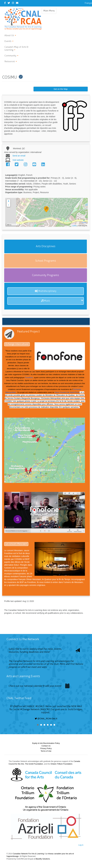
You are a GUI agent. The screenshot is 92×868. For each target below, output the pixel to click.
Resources (11, 61)
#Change (25, 709)
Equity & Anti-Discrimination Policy (46, 743)
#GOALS (40, 706)
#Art (79, 706)
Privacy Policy (46, 748)
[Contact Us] (17, 3)
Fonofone (29, 377)
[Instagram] (13, 3)
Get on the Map (61, 89)
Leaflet (74, 226)
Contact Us (46, 746)
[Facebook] (5, 3)
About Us (10, 35)
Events (9, 41)
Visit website (18, 160)
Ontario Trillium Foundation (61, 764)
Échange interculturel (17, 344)
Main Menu (50, 11)
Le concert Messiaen (16, 544)
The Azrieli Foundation (34, 764)
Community (11, 56)
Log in (81, 845)
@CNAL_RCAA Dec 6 (46, 719)
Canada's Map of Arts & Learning (16, 48)
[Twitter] (9, 3)
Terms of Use (46, 751)
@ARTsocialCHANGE (24, 706)
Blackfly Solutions (43, 859)
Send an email (19, 156)
